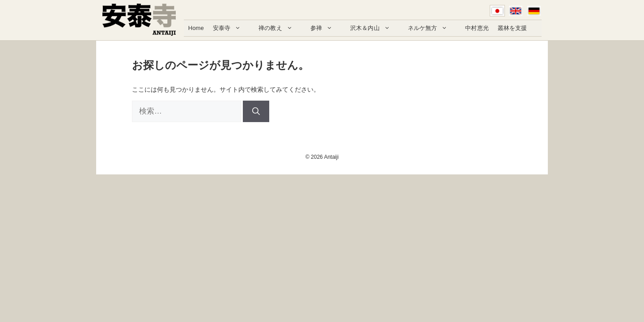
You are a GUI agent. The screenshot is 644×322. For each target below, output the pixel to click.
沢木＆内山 (375, 28)
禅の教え (280, 28)
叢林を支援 (513, 28)
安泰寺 (231, 28)
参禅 (326, 28)
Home (196, 28)
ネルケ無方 (432, 28)
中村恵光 (477, 28)
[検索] (256, 111)
